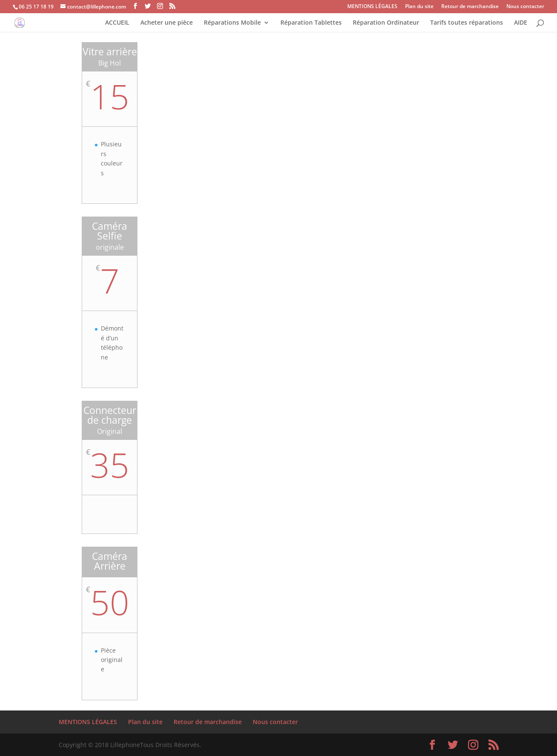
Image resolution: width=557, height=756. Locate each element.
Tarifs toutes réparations (467, 23)
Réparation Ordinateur (386, 23)
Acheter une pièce (167, 23)
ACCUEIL (117, 23)
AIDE (521, 23)
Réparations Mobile (232, 23)
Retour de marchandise (470, 7)
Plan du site (419, 7)
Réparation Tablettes (311, 23)
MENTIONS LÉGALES (372, 7)
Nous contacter (525, 7)
